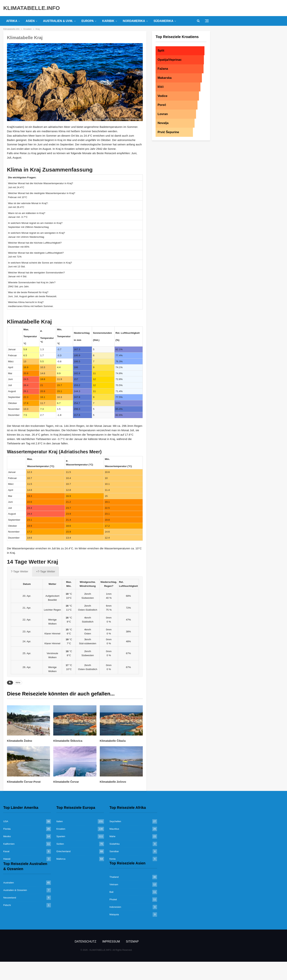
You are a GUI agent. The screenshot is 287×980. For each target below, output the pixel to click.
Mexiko (7, 836)
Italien (60, 821)
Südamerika (163, 21)
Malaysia (114, 914)
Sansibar (114, 851)
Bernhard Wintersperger (132, 119)
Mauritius (114, 829)
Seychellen (115, 821)
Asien (30, 21)
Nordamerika (134, 21)
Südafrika (114, 844)
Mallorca (61, 859)
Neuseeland (10, 898)
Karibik (108, 21)
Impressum (111, 942)
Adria (18, 683)
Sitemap (132, 942)
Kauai (6, 851)
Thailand (114, 877)
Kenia (112, 859)
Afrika (12, 21)
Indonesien (115, 907)
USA (6, 821)
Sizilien (60, 844)
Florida (7, 829)
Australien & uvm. (58, 21)
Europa (88, 21)
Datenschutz (85, 942)
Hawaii (7, 859)
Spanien (61, 836)
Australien (9, 883)
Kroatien (61, 829)
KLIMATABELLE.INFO (32, 8)
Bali (111, 892)
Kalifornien (9, 844)
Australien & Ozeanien (15, 890)
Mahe (112, 836)
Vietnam (114, 884)
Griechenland (63, 851)
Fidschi (7, 905)
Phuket (113, 899)
